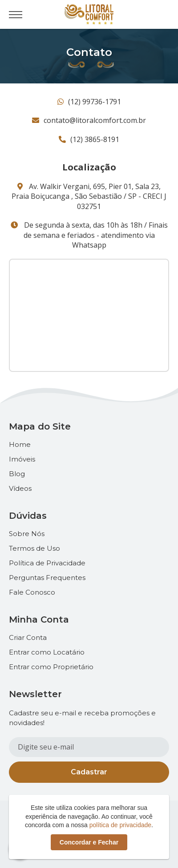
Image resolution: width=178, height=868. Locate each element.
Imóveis (22, 459)
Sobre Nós (27, 534)
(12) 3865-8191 (89, 139)
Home (20, 444)
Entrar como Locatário (47, 652)
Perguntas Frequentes (47, 578)
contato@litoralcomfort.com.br (89, 120)
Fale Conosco (32, 592)
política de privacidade (120, 825)
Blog (17, 474)
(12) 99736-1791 (89, 102)
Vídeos (20, 488)
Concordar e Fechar (89, 842)
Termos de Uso (34, 548)
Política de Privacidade (47, 563)
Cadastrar (89, 772)
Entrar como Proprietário (51, 667)
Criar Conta (28, 637)
